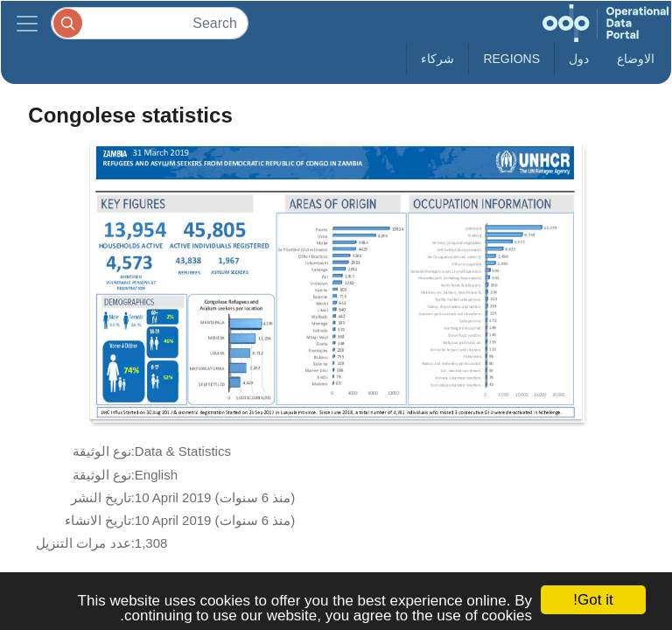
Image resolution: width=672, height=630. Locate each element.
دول (579, 59)
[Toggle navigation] (27, 23)
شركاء (437, 59)
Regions (511, 59)
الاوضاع (636, 59)
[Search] (150, 23)
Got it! (593, 600)
